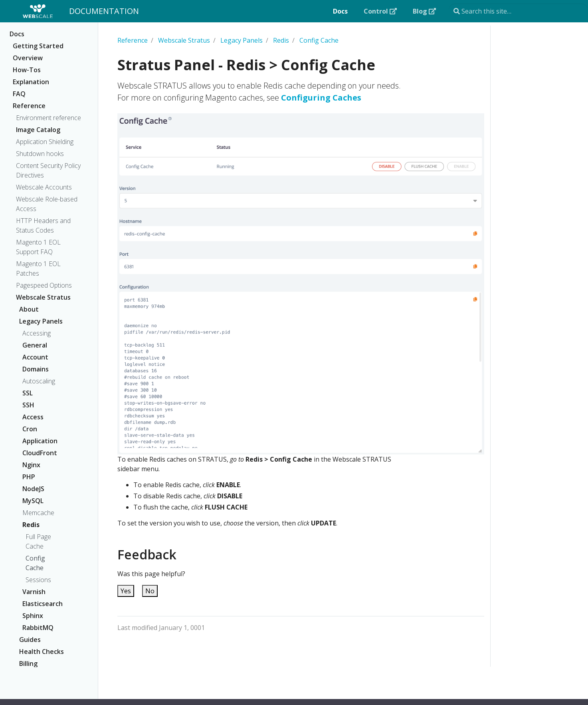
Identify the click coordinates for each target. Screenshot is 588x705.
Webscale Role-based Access (47, 204)
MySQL (33, 501)
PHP (29, 477)
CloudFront (40, 453)
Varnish (34, 592)
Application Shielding (45, 142)
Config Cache (35, 563)
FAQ (19, 94)
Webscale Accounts (44, 187)
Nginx (31, 465)
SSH (28, 405)
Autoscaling (39, 381)
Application (40, 441)
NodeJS (33, 489)
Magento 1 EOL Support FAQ (38, 247)
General (35, 345)
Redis (31, 525)
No (150, 591)
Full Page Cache (38, 541)
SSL (28, 393)
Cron (30, 429)
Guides (30, 640)
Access (33, 417)
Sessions (38, 580)
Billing (28, 664)
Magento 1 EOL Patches (38, 269)
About (29, 309)
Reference (29, 106)
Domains (36, 369)
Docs (17, 34)
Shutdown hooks (40, 154)
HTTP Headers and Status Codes (43, 225)
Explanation (31, 82)
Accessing (37, 333)
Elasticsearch (42, 604)
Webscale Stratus (43, 297)
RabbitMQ (38, 628)
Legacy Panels (41, 321)
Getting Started (38, 46)
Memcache (38, 513)
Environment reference (49, 118)
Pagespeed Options (44, 285)
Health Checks (42, 652)
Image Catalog (38, 130)
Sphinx (33, 616)
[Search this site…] (518, 11)
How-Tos (27, 70)
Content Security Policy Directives (48, 170)
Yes (126, 591)
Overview (28, 58)
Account (35, 357)
